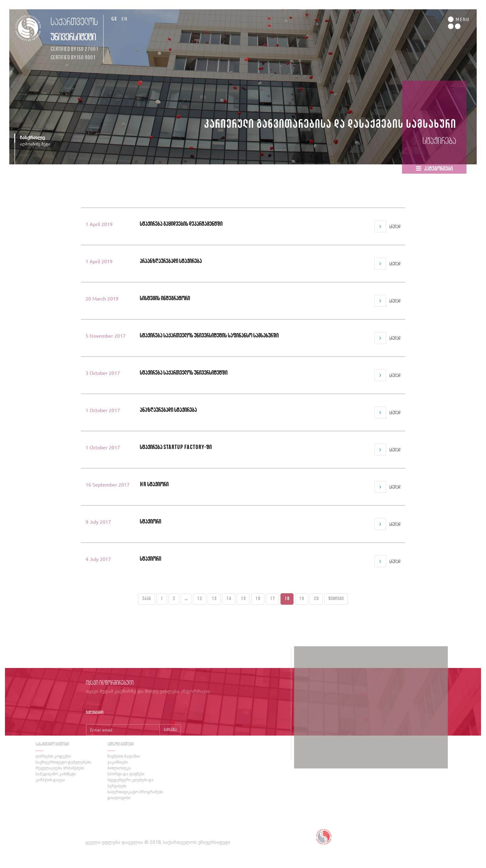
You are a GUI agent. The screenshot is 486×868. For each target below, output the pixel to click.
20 (316, 599)
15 (243, 599)
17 (272, 599)
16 (258, 599)
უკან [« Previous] (147, 599)
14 (229, 599)
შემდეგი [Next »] (336, 599)
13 (214, 599)
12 (200, 599)
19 (302, 599)
